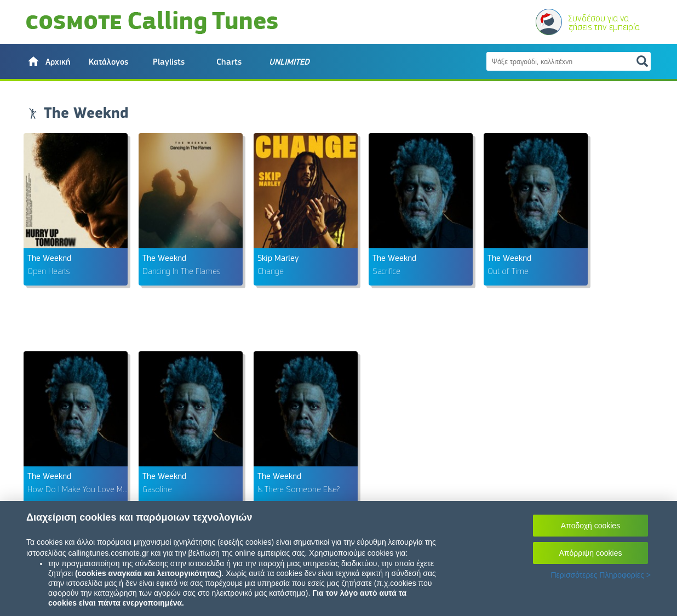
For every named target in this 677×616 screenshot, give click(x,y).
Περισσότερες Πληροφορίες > (601, 575)
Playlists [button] (169, 62)
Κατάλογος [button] (108, 62)
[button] (48, 61)
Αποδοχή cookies (590, 526)
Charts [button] (229, 62)
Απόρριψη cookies (591, 553)
